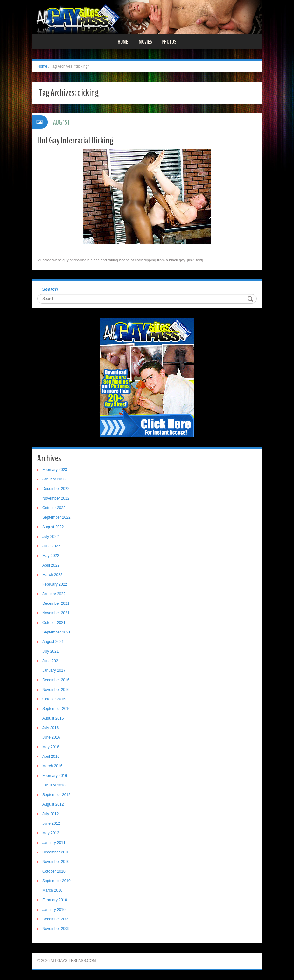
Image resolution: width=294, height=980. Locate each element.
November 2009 (56, 929)
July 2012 (50, 814)
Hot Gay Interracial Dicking (75, 140)
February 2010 (55, 900)
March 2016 (52, 766)
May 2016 (51, 747)
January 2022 (54, 594)
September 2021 (56, 632)
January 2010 (54, 910)
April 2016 (51, 757)
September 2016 (56, 709)
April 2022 (51, 565)
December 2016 (56, 680)
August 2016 (53, 718)
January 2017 (54, 670)
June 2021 (51, 661)
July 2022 (50, 537)
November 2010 (56, 862)
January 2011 (54, 843)
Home (123, 42)
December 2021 (56, 603)
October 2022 (54, 508)
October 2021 (54, 623)
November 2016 (56, 690)
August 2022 (53, 527)
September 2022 (56, 517)
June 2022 (51, 546)
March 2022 (52, 575)
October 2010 (54, 871)
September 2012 (56, 795)
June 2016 (51, 737)
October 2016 (54, 699)
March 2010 (52, 890)
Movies (145, 42)
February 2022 (55, 584)
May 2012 (51, 833)
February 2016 (55, 776)
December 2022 (56, 489)
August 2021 (53, 642)
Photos (169, 42)
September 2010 (56, 881)
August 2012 (53, 804)
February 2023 (55, 470)
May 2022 (51, 556)
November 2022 (56, 498)
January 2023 (54, 479)
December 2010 (56, 852)
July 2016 (50, 728)
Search (50, 289)
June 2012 (51, 823)
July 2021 (50, 651)
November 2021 (56, 613)
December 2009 (56, 919)
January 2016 (54, 785)
